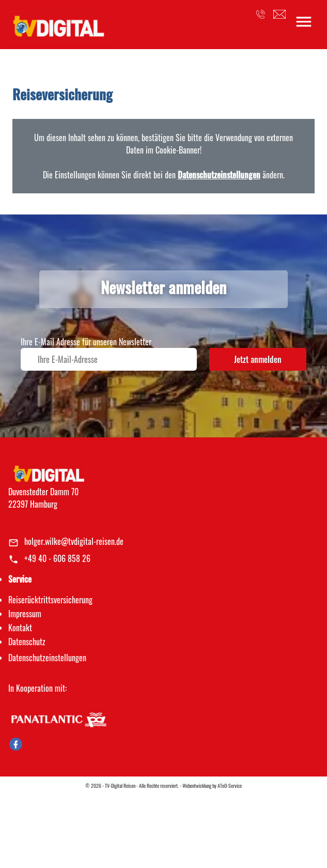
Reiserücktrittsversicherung (50, 600)
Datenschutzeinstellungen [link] (219, 175)
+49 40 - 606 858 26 (57, 558)
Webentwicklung (197, 786)
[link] (58, 23)
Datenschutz (27, 642)
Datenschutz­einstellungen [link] (47, 658)
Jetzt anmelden (258, 359)
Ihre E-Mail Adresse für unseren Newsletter (86, 342)
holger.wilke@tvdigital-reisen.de (74, 541)
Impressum (25, 614)
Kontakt (20, 628)
